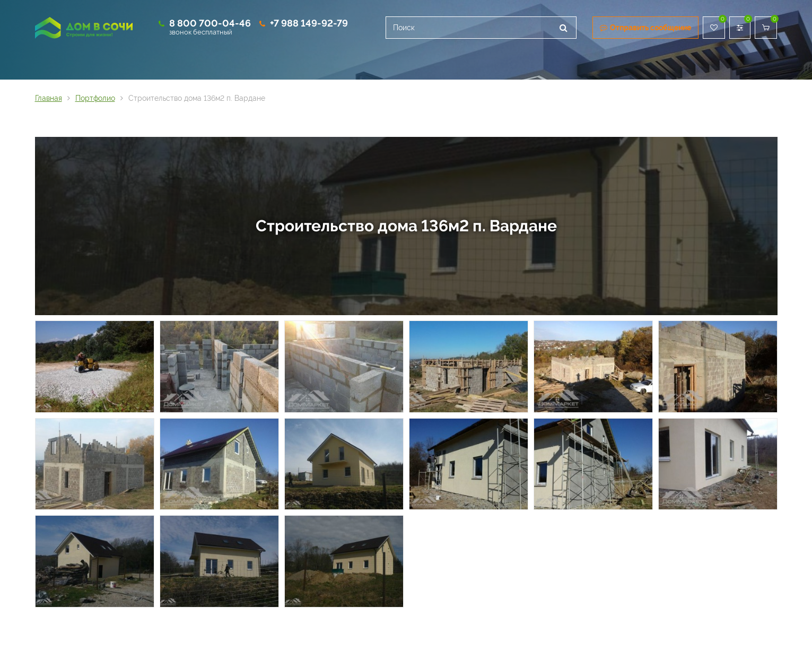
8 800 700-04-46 (210, 23)
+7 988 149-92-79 (309, 23)
